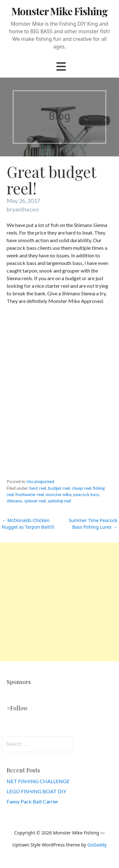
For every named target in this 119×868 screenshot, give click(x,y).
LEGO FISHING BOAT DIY (36, 791)
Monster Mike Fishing (60, 11)
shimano (14, 501)
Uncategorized (40, 481)
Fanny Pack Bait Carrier (33, 801)
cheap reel (81, 488)
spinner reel (35, 501)
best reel (38, 488)
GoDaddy (97, 845)
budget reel (59, 488)
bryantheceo (23, 209)
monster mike (59, 494)
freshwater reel (30, 494)
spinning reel (59, 501)
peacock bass (86, 494)
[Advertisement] (60, 602)
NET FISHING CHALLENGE (38, 781)
